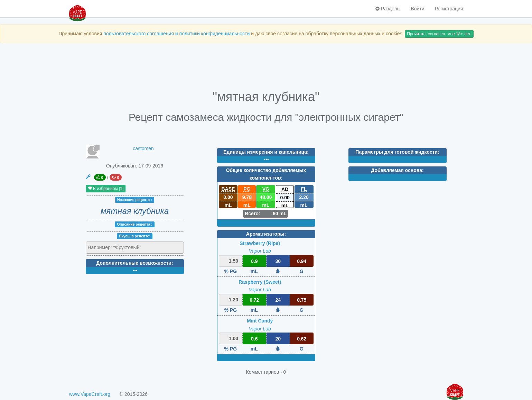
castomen (143, 148)
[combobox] (135, 248)
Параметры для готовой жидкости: (397, 152)
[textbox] (118, 247)
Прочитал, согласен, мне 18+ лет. (439, 34)
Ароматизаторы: (266, 234)
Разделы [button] (388, 9)
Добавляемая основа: (397, 170)
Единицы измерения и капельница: (266, 152)
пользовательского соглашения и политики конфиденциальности (176, 34)
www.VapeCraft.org (90, 394)
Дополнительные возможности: (134, 263)
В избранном (106, 189)
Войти (417, 9)
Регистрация (449, 9)
